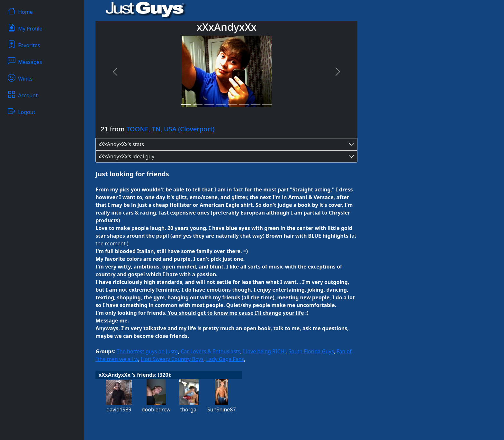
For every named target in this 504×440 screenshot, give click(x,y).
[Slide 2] (198, 105)
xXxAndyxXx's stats (121, 144)
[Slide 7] (256, 105)
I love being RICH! (264, 351)
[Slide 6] (244, 105)
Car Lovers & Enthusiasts (210, 351)
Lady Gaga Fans (225, 359)
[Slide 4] (221, 105)
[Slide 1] (186, 105)
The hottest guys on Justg (147, 351)
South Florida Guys (311, 351)
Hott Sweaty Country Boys (172, 359)
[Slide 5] (232, 105)
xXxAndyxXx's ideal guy (126, 156)
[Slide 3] (209, 105)
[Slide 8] (267, 105)
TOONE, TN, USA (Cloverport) (171, 129)
